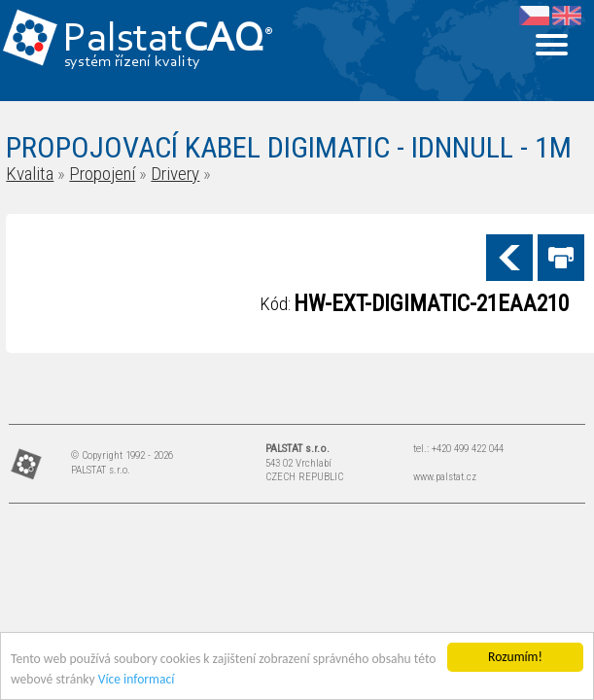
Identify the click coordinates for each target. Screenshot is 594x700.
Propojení (102, 174)
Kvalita (30, 174)
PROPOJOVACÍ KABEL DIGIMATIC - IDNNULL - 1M (289, 147)
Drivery (175, 174)
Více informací (137, 679)
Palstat (168, 40)
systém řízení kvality (133, 62)
